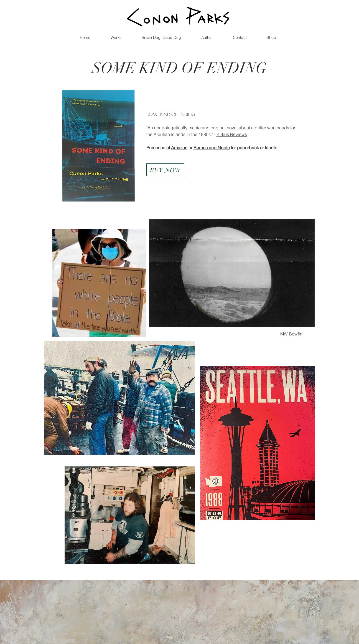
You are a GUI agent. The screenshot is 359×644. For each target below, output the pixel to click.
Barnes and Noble (212, 148)
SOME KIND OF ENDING (179, 68)
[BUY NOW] (165, 170)
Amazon (179, 148)
